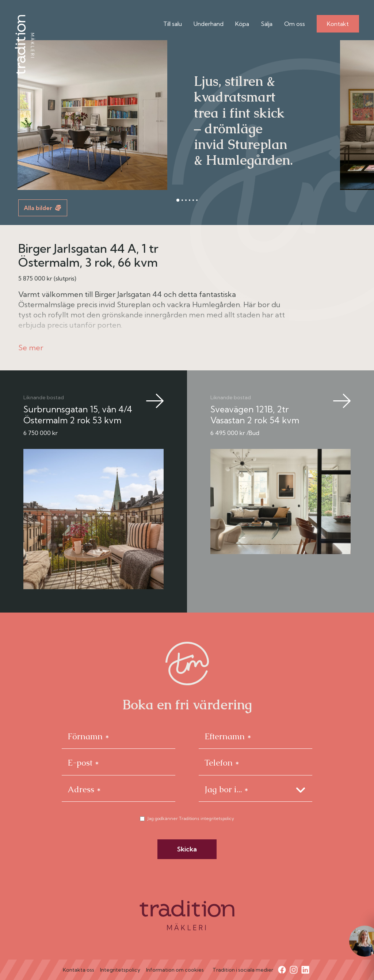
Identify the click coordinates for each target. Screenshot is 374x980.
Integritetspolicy (120, 970)
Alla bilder (42, 208)
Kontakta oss (79, 970)
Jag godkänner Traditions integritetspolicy (191, 818)
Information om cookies (175, 970)
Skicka (187, 849)
